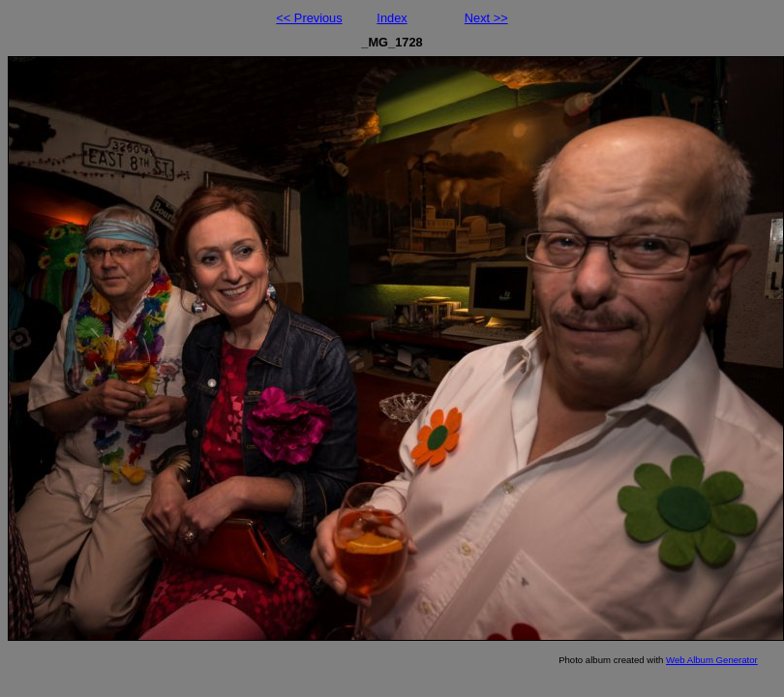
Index (392, 18)
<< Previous (309, 18)
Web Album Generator (712, 660)
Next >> (486, 18)
